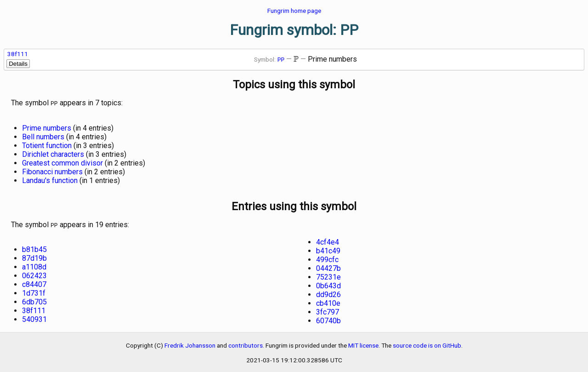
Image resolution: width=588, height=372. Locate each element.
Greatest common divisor (62, 162)
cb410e (328, 301)
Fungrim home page (294, 11)
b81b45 (34, 248)
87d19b (34, 256)
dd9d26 (328, 293)
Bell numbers (43, 136)
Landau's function (50, 180)
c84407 (34, 283)
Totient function (47, 145)
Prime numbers (47, 127)
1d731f (34, 291)
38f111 (18, 54)
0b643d (328, 284)
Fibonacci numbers (52, 171)
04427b (328, 266)
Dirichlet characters (53, 153)
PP (281, 59)
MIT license (363, 343)
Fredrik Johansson (190, 343)
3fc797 (328, 310)
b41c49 (328, 249)
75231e (328, 275)
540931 (34, 318)
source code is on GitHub (427, 343)
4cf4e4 (328, 240)
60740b (328, 319)
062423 (34, 274)
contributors (246, 343)
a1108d (34, 265)
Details (18, 64)
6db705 (34, 300)
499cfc (327, 258)
